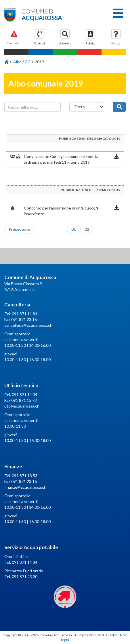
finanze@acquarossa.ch (25, 487)
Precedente (19, 229)
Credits (112, 635)
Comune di (65, 14)
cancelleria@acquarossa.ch (28, 325)
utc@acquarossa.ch (22, 406)
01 (74, 229)
